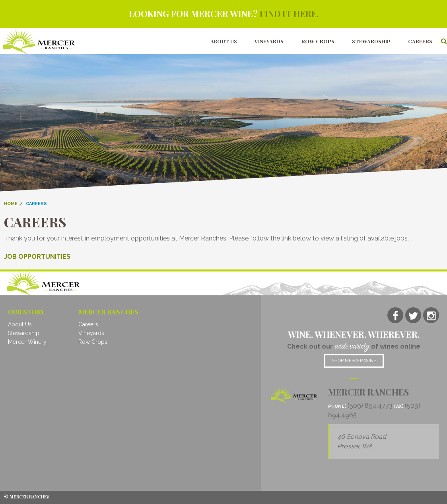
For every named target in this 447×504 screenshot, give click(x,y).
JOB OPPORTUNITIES (37, 256)
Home (11, 203)
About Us (224, 41)
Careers (420, 41)
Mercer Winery (27, 342)
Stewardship (371, 41)
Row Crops (318, 41)
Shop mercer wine (354, 360)
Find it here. (289, 14)
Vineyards (269, 41)
